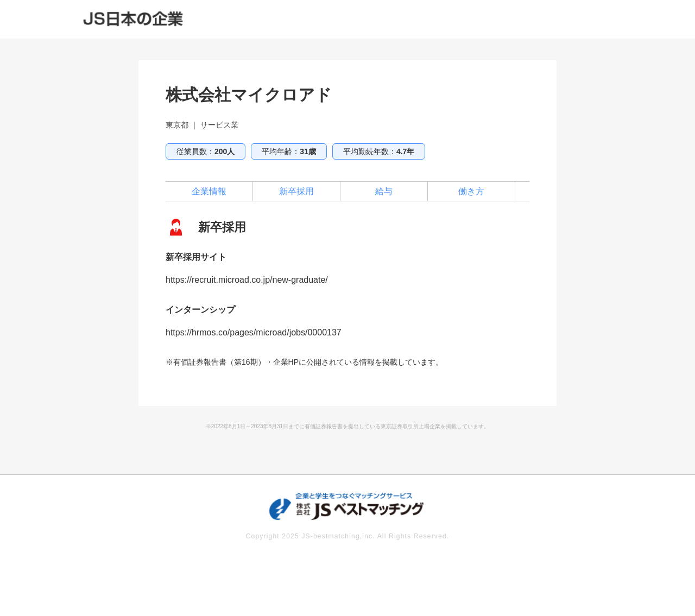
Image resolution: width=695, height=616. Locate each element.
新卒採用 (296, 191)
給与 (384, 191)
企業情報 (209, 191)
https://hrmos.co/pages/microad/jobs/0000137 (254, 332)
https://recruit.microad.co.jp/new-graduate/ (247, 280)
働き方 (471, 191)
